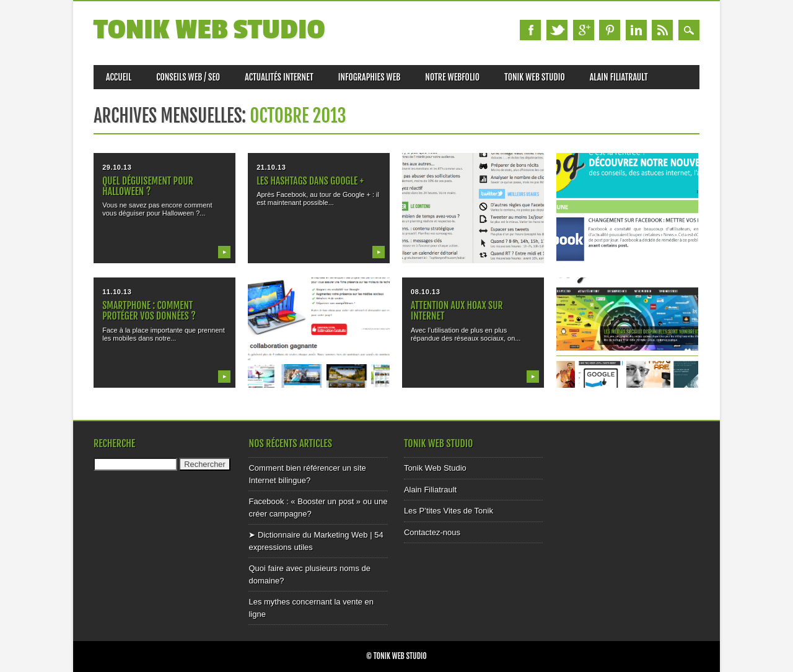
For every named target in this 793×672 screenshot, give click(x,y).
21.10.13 (271, 167)
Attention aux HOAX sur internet (457, 311)
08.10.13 (425, 292)
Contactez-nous (432, 532)
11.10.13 (117, 292)
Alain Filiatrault (619, 77)
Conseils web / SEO (188, 77)
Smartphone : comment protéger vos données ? (149, 311)
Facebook (530, 30)
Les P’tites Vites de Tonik (449, 511)
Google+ (584, 30)
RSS (662, 30)
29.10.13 (117, 167)
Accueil (119, 77)
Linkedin (636, 30)
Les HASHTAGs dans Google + (310, 181)
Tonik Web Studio (209, 30)
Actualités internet (279, 77)
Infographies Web (370, 77)
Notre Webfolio (452, 77)
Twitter (557, 30)
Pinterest (610, 30)
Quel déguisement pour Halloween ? (148, 186)
